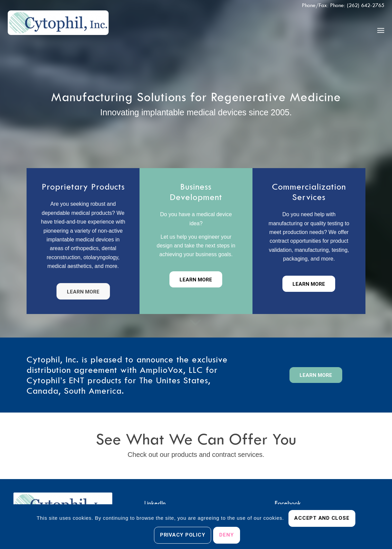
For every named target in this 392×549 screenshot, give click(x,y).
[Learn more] (83, 291)
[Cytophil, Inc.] (58, 30)
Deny (226, 535)
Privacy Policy (183, 535)
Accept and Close (322, 518)
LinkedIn (155, 503)
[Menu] (381, 30)
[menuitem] (381, 30)
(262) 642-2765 (366, 5)
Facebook (288, 503)
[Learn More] (309, 284)
